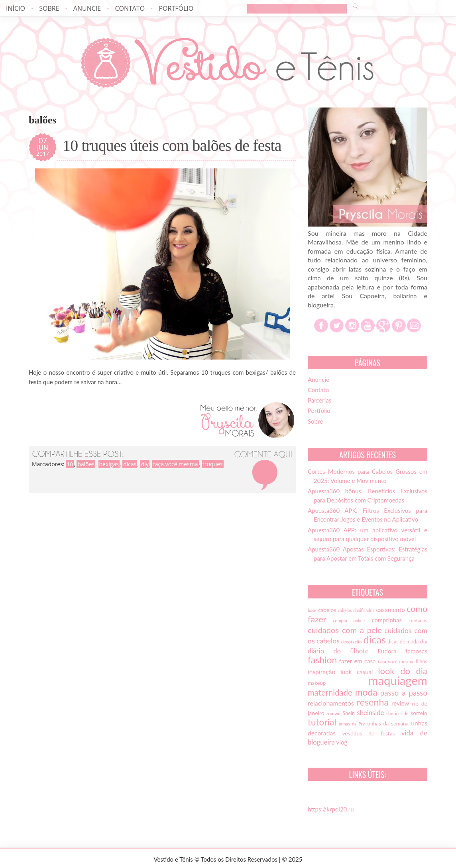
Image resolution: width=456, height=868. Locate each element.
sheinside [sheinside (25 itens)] (370, 713)
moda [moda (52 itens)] (366, 692)
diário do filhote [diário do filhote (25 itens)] (338, 651)
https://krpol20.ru (331, 809)
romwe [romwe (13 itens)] (333, 713)
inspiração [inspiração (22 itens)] (321, 672)
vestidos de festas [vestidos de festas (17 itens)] (368, 733)
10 (70, 464)
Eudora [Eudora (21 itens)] (387, 651)
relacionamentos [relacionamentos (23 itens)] (331, 703)
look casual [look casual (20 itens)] (357, 672)
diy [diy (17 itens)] (424, 641)
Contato (130, 8)
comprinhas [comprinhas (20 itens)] (386, 620)
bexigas (109, 464)
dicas (130, 464)
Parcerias (319, 400)
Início (16, 8)
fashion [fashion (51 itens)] (322, 660)
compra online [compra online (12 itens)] (349, 621)
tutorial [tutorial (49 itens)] (322, 722)
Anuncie (87, 8)
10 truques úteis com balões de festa (172, 146)
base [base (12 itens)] (312, 610)
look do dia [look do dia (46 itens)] (403, 671)
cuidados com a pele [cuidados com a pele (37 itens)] (345, 630)
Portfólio (176, 8)
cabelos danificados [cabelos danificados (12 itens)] (356, 610)
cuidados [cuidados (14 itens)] (418, 621)
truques (213, 464)
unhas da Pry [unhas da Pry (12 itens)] (352, 724)
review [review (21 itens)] (400, 703)
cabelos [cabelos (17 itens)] (327, 610)
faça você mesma (175, 464)
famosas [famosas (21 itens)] (416, 651)
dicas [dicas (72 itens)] (374, 639)
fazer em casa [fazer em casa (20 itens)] (358, 661)
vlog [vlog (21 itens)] (342, 742)
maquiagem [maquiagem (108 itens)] (398, 680)
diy (145, 464)
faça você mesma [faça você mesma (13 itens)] (396, 662)
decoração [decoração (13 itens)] (352, 642)
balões (86, 464)
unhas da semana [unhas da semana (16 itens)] (388, 723)
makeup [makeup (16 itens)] (317, 683)
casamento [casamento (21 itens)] (391, 610)
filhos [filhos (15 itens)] (422, 662)
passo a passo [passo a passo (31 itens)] (404, 693)
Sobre (49, 8)
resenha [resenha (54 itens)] (373, 702)
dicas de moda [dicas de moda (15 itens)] (403, 642)
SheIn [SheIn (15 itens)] (349, 713)
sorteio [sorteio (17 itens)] (419, 713)
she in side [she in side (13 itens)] (397, 713)
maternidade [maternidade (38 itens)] (330, 692)
